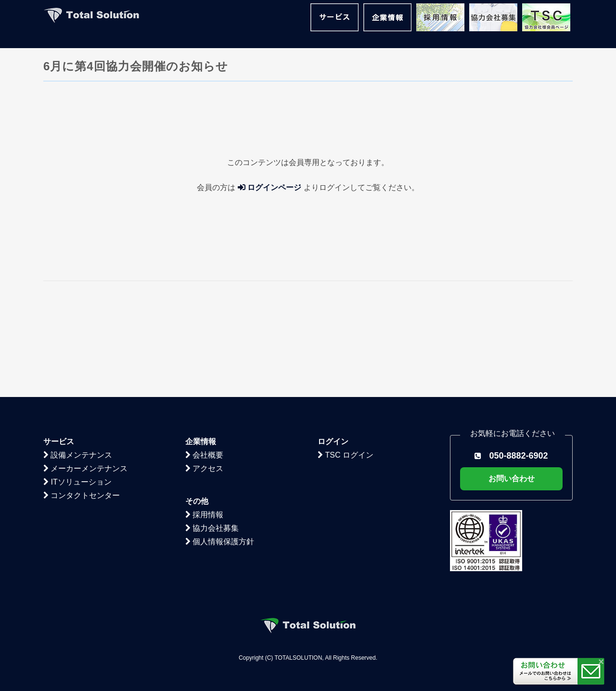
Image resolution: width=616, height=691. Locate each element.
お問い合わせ (512, 388)
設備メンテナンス (78, 364)
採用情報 (204, 424)
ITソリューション (77, 391)
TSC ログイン (346, 364)
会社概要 (204, 364)
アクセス (204, 377)
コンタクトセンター (82, 404)
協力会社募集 (212, 437)
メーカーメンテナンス (85, 377)
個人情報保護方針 (220, 451)
